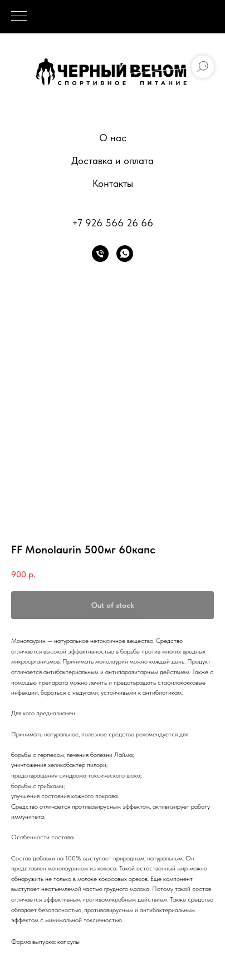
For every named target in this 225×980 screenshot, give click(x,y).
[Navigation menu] (19, 17)
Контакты (113, 183)
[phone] (100, 254)
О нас (113, 138)
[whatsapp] (125, 254)
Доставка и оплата (113, 160)
